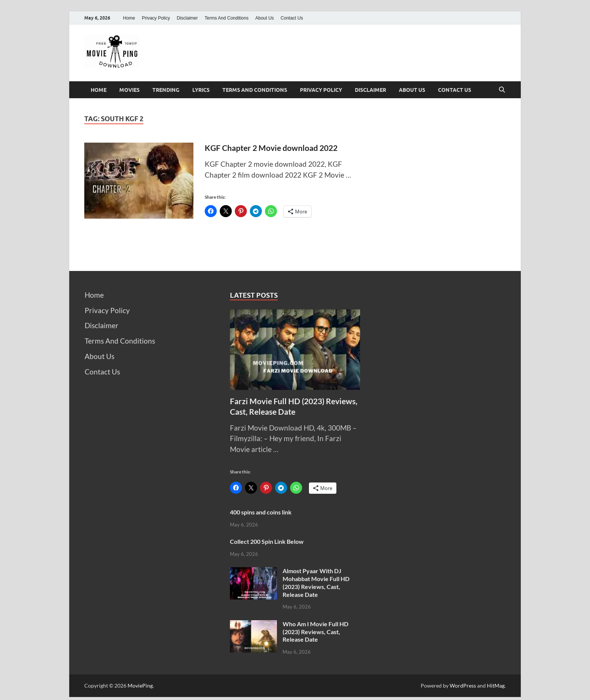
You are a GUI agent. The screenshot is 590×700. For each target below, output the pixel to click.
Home (129, 18)
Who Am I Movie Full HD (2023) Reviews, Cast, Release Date (316, 632)
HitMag (496, 686)
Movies (129, 90)
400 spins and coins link (261, 512)
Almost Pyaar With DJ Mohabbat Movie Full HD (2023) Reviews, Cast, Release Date (316, 582)
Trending (166, 90)
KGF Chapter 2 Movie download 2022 (271, 148)
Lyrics (201, 90)
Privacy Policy (156, 18)
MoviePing (140, 686)
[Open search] (502, 90)
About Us (264, 18)
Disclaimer (187, 18)
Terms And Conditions (227, 18)
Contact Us (292, 18)
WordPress (463, 686)
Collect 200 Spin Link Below (267, 541)
